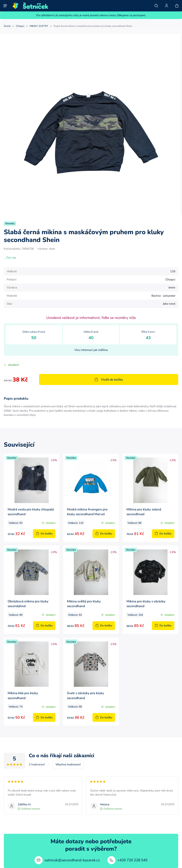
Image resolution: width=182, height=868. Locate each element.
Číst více (11, 258)
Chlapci (20, 26)
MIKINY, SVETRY (39, 26)
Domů (7, 26)
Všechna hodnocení (68, 764)
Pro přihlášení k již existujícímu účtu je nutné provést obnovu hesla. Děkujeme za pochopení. (91, 15)
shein (52, 249)
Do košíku (44, 533)
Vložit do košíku (109, 379)
